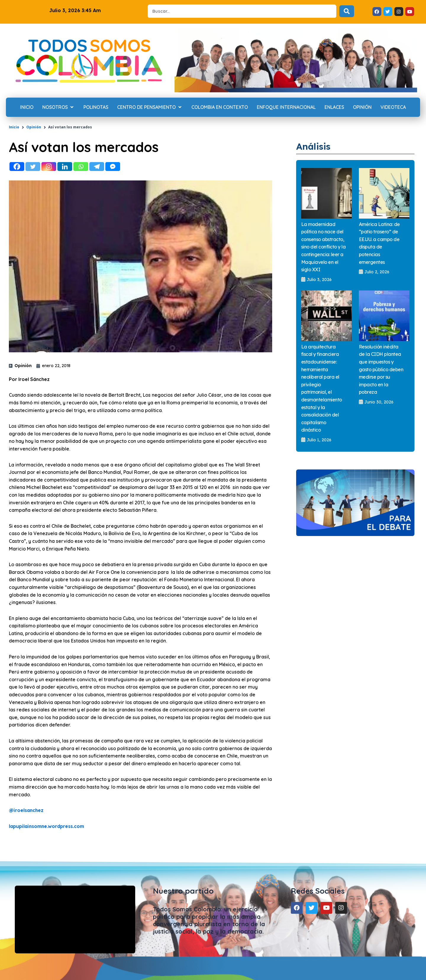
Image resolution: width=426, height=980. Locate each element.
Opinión (34, 127)
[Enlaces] (334, 107)
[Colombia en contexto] (220, 107)
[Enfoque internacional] (286, 107)
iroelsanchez (27, 810)
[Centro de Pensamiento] (150, 107)
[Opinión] (362, 107)
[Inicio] (27, 107)
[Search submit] (347, 11)
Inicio (14, 127)
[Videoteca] (393, 107)
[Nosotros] (58, 107)
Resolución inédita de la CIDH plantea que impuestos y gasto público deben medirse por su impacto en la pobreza (381, 369)
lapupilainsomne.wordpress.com (48, 826)
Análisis (314, 146)
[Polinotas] (96, 107)
